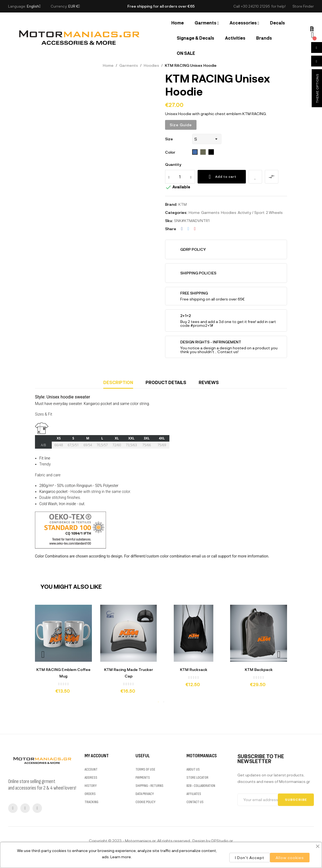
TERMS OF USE (145, 820)
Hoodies (229, 212)
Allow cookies (290, 858)
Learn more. (121, 857)
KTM (183, 204)
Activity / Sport (251, 212)
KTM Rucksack (194, 669)
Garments (210, 212)
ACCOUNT (91, 820)
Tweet (188, 229)
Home (194, 212)
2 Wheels (274, 212)
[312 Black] (211, 152)
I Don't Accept (250, 858)
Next (279, 655)
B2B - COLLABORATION (201, 836)
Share (182, 229)
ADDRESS (91, 828)
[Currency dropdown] (74, 6)
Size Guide (181, 125)
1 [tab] (158, 702)
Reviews (209, 382)
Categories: (176, 212)
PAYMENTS (143, 828)
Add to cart (222, 177)
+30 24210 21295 (255, 6)
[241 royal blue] (195, 152)
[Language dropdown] (34, 6)
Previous (43, 655)
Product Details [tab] (166, 382)
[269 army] (203, 152)
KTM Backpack (259, 669)
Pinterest (195, 229)
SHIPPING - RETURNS (149, 836)
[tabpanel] (63, 652)
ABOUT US (193, 820)
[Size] (207, 139)
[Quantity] (180, 177)
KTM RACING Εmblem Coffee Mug (63, 673)
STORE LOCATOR (197, 828)
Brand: (171, 204)
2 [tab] (164, 702)
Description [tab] (118, 382)
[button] (303, 6)
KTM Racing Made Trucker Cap (129, 673)
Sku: (169, 221)
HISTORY (91, 836)
